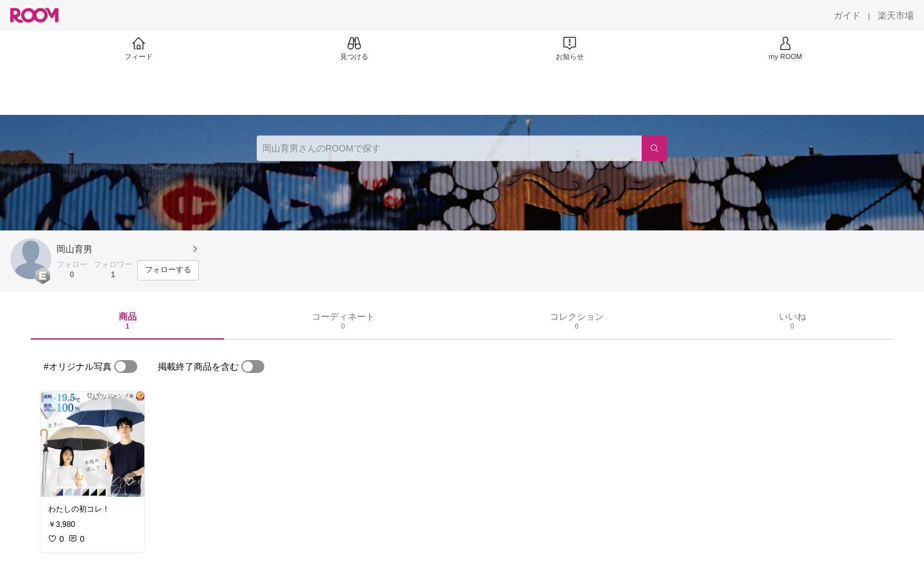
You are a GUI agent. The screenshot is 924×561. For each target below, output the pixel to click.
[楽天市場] (896, 15)
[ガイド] (847, 15)
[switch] (126, 367)
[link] (92, 444)
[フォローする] (168, 270)
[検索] (654, 148)
